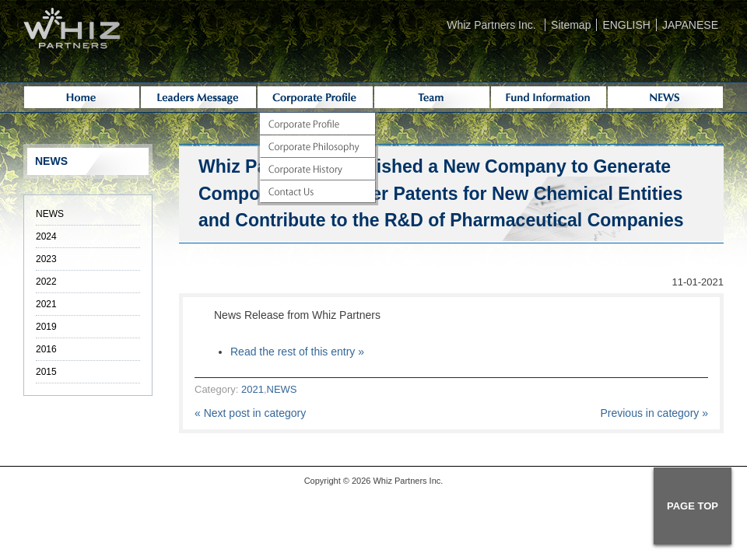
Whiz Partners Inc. (491, 25)
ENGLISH (626, 25)
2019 (46, 327)
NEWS (282, 389)
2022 (46, 282)
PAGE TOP (693, 506)
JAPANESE (690, 25)
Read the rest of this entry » (297, 352)
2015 (46, 372)
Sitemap (571, 25)
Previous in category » (654, 413)
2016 (46, 349)
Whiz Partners (400, 481)
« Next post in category (250, 413)
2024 (46, 236)
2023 (46, 259)
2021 (253, 389)
